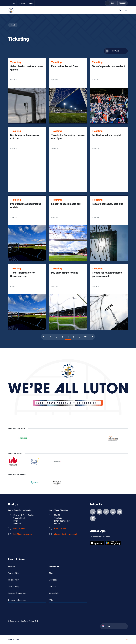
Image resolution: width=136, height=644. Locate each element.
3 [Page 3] (62, 337)
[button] (116, 51)
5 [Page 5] (74, 337)
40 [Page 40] (85, 337)
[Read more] (27, 91)
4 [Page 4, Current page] (68, 337)
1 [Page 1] (51, 337)
